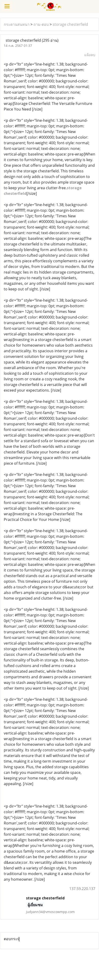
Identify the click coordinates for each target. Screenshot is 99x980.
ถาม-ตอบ (41, 24)
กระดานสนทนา (17, 24)
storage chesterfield (70, 24)
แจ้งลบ (90, 55)
